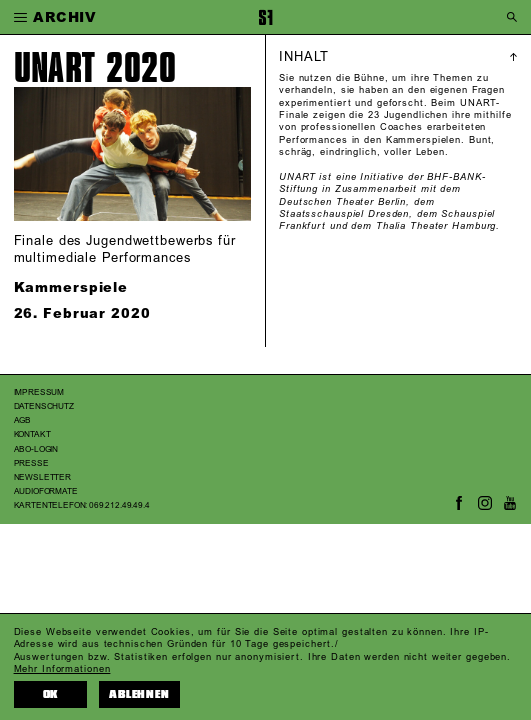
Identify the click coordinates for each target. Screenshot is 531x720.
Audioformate (46, 491)
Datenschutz (44, 406)
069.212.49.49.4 (119, 505)
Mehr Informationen (62, 669)
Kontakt (32, 434)
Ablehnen (139, 694)
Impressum (39, 392)
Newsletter (42, 477)
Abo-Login (36, 449)
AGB (23, 420)
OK (51, 694)
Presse (31, 463)
